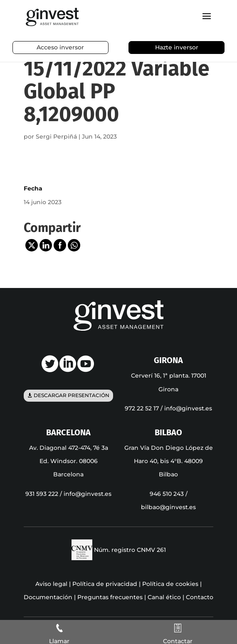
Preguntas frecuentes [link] (110, 597)
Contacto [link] (200, 597)
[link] (52, 17)
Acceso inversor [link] (60, 47)
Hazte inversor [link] (177, 47)
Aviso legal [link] (51, 584)
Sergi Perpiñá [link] (56, 137)
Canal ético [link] (164, 597)
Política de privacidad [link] (105, 584)
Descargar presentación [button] (72, 395)
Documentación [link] (48, 597)
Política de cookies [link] (170, 584)
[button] (207, 22)
